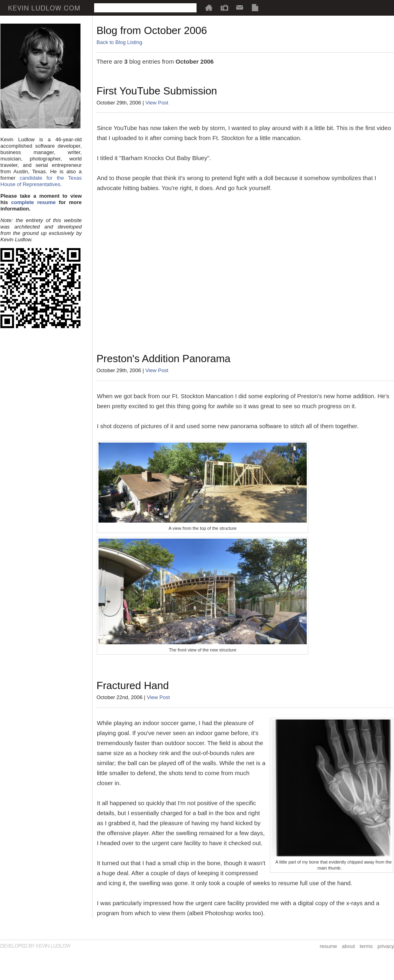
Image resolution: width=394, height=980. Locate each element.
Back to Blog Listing (119, 42)
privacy (386, 946)
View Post (157, 103)
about (349, 946)
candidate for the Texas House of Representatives (41, 181)
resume (328, 946)
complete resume (33, 202)
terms (366, 946)
